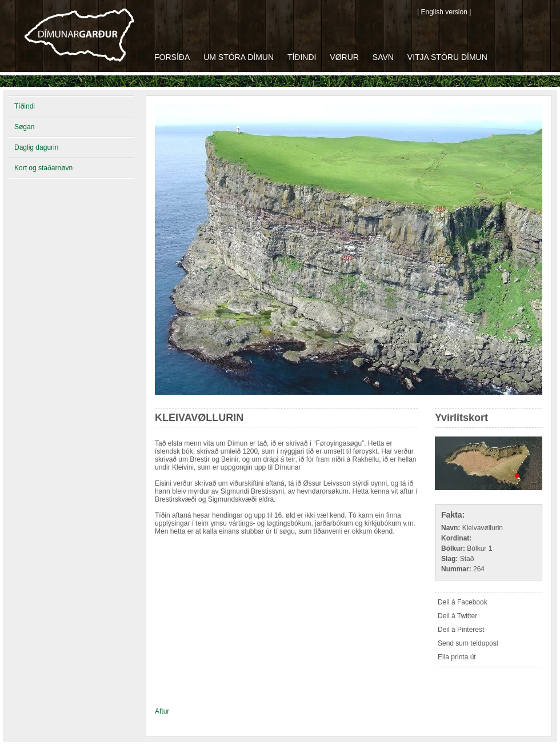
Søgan (24, 127)
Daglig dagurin (36, 147)
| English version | (444, 12)
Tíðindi (302, 57)
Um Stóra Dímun (239, 57)
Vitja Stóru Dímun (447, 57)
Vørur (344, 57)
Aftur (162, 711)
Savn (383, 57)
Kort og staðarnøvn (43, 168)
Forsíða (172, 57)
